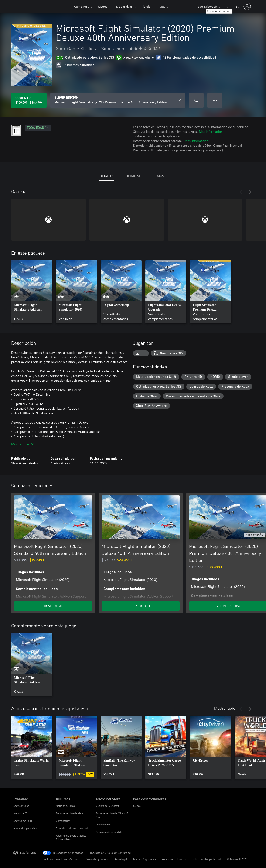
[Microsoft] (29, 7)
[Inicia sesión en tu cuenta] (247, 6)
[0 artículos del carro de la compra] (237, 6)
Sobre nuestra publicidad (207, 859)
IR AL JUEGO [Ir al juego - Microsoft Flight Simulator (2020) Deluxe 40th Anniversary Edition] (141, 606)
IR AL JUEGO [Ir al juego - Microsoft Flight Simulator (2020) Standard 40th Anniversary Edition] (53, 606)
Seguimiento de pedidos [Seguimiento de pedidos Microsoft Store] (110, 832)
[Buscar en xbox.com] (228, 6)
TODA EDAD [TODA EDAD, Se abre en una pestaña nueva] (38, 128)
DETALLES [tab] (107, 176)
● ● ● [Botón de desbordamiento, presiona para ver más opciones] (215, 100)
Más (162, 6)
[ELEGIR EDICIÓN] (118, 100)
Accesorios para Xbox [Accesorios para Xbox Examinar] (25, 828)
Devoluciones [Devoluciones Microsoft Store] (104, 824)
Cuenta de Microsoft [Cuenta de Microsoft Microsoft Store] (107, 806)
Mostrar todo (225, 708)
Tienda (146, 6)
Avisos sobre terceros (174, 859)
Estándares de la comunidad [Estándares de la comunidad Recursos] (72, 828)
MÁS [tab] (160, 176)
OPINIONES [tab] (134, 176)
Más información (211, 131)
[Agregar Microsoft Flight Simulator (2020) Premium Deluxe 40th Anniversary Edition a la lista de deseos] (196, 100)
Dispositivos (124, 6)
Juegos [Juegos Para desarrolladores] (137, 806)
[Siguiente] (250, 192)
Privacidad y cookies (97, 859)
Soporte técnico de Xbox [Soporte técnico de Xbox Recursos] (70, 813)
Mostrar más (23, 444)
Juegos (103, 6)
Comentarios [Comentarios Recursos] (63, 821)
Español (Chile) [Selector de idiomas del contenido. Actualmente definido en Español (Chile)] (29, 853)
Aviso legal (121, 859)
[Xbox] (60, 7)
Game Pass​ (82, 6)
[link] (32, 292)
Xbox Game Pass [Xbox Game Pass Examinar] (23, 821)
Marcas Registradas (145, 859)
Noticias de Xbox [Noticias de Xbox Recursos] (65, 806)
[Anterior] (241, 192)
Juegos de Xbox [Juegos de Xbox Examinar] (22, 813)
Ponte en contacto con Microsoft (61, 859)
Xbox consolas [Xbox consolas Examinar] (21, 806)
